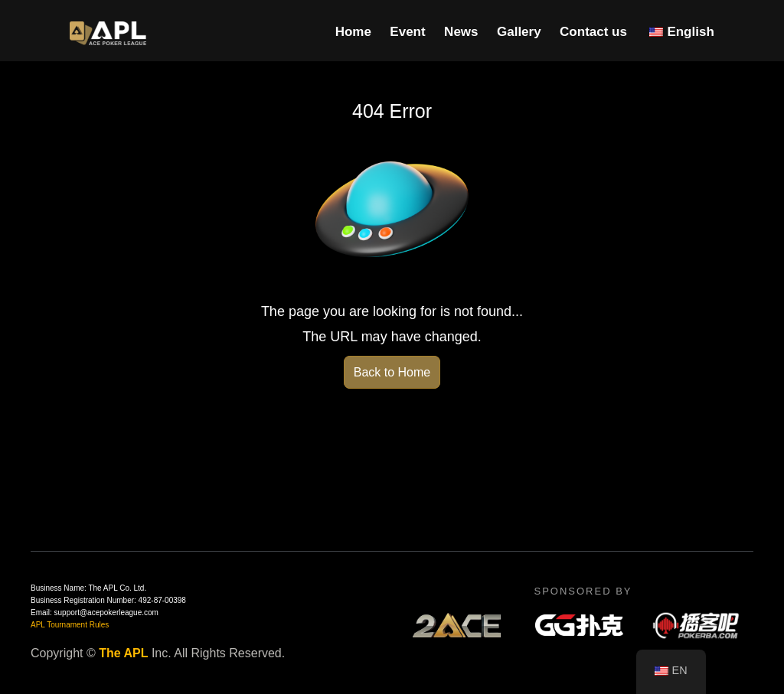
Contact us (593, 32)
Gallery (519, 32)
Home (353, 32)
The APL (123, 653)
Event (407, 32)
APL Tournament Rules (70, 625)
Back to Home (392, 372)
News (461, 32)
